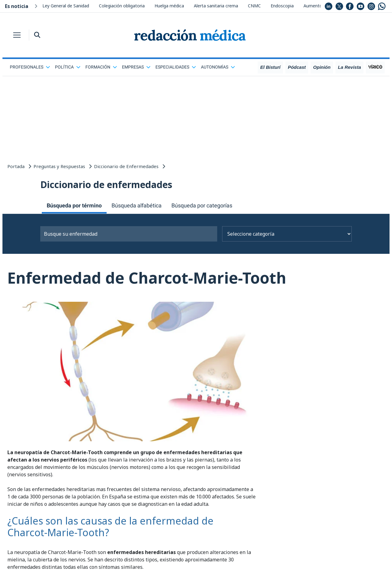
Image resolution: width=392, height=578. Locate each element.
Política (68, 67)
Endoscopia (282, 6)
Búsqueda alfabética (137, 205)
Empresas (136, 67)
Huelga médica (169, 6)
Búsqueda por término (74, 205)
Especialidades (176, 67)
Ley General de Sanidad (66, 6)
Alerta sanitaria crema (216, 6)
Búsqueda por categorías (202, 205)
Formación (101, 67)
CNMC (254, 6)
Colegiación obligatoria (122, 6)
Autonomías (218, 67)
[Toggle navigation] (17, 35)
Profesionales (30, 67)
